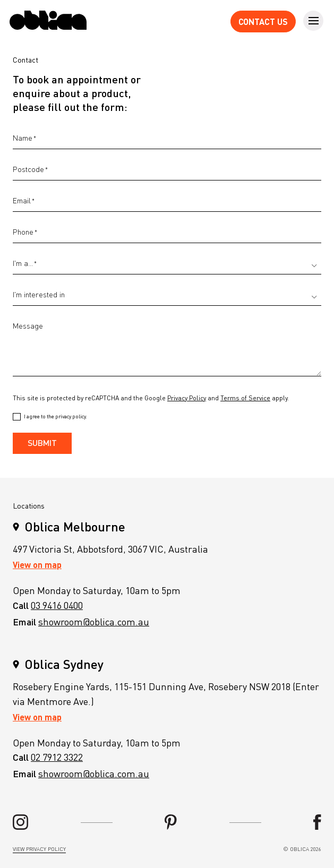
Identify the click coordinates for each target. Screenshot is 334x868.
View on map (37, 565)
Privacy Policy (187, 398)
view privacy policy (39, 849)
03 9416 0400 (57, 605)
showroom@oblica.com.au (94, 621)
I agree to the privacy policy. (55, 416)
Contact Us (263, 22)
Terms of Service (245, 398)
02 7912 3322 (57, 757)
